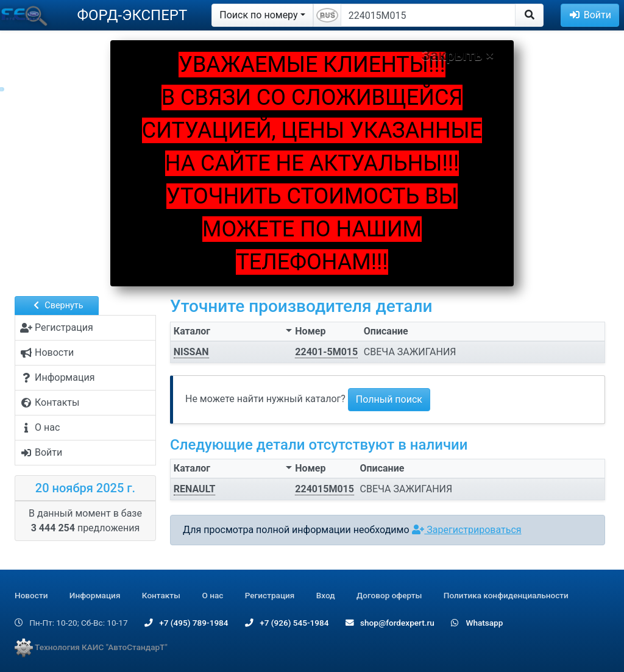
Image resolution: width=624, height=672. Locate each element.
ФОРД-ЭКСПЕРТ (132, 15)
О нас (212, 595)
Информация (95, 595)
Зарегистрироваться (467, 530)
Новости (31, 595)
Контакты (161, 595)
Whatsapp (477, 623)
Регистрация (270, 595)
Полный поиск (389, 399)
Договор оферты (389, 595)
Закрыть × (457, 55)
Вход (326, 595)
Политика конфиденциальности (506, 595)
